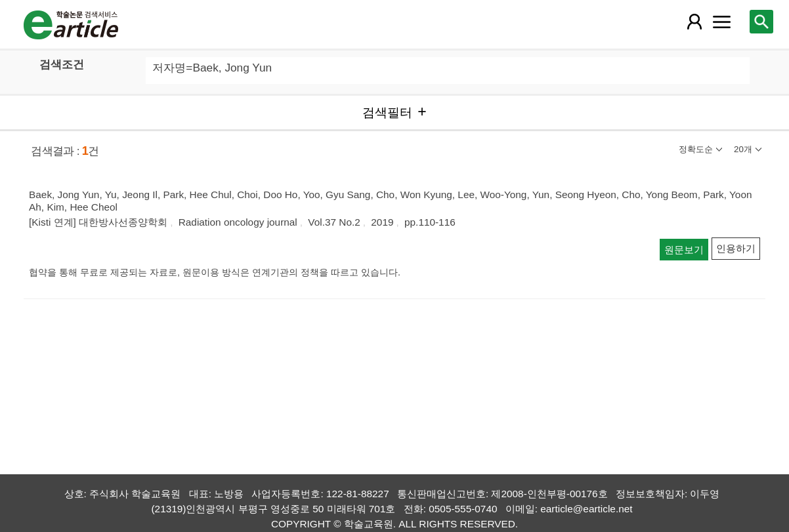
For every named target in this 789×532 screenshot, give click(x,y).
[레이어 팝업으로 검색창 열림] (761, 22)
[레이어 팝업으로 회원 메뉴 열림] (694, 22)
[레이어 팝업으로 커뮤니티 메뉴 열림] (722, 22)
